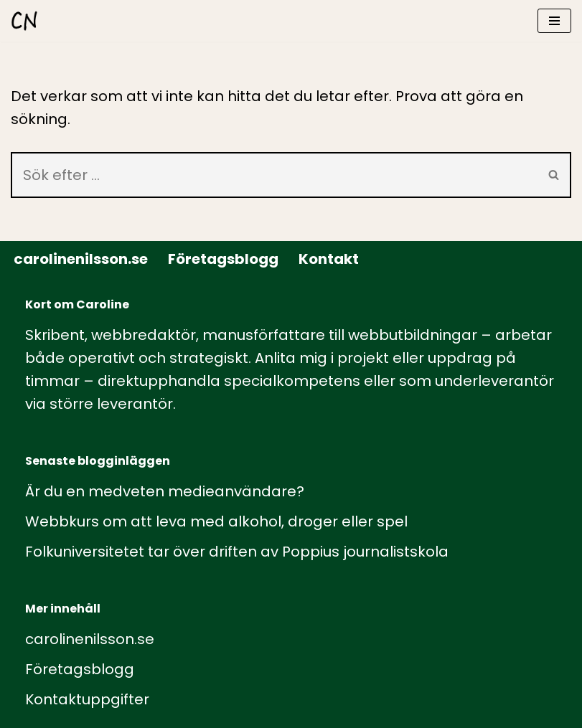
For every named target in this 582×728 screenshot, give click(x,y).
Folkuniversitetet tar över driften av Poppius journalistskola (237, 552)
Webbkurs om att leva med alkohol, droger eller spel (216, 521)
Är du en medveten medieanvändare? (165, 491)
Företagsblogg (223, 259)
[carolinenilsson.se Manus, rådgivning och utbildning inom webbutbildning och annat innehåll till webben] (24, 21)
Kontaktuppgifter (87, 699)
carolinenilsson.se (81, 259)
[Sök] (274, 175)
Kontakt (329, 259)
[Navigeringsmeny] (554, 21)
